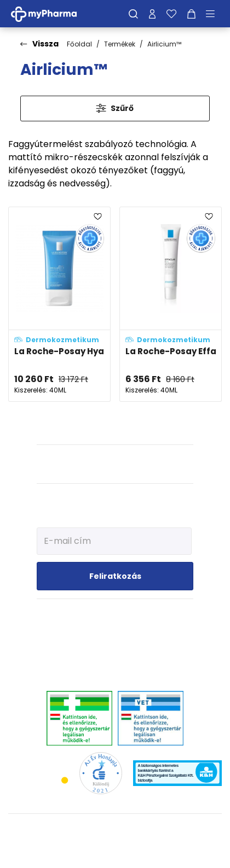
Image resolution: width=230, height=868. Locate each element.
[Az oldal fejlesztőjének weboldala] (115, 851)
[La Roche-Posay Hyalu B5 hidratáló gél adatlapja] (59, 304)
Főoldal (79, 44)
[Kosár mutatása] (191, 14)
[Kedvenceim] (171, 14)
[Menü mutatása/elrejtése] (214, 14)
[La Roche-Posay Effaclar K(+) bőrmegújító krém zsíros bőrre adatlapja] (171, 304)
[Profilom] (152, 14)
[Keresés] (133, 14)
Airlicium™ (164, 44)
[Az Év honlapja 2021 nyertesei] (100, 773)
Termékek (120, 44)
